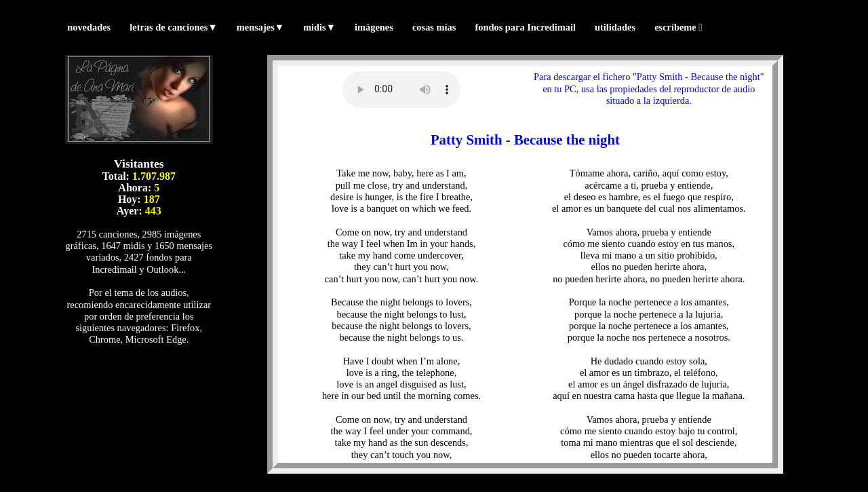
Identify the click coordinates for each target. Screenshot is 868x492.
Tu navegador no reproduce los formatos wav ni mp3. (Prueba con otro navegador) (401, 90)
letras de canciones (173, 27)
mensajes (260, 27)
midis (319, 27)
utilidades (615, 27)
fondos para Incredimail (525, 27)
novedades (89, 27)
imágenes (374, 27)
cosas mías (434, 27)
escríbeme (678, 27)
